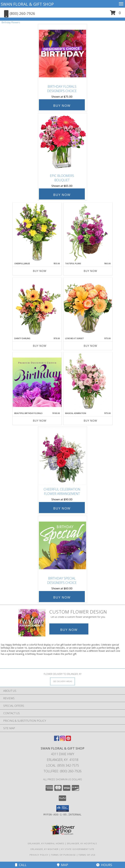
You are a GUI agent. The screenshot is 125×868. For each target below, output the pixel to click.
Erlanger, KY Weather (45, 849)
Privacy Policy (39, 855)
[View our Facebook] (57, 740)
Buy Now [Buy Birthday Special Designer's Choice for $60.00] (62, 597)
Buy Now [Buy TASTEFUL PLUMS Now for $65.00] (90, 271)
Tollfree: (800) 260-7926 (63, 771)
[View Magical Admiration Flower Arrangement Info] (88, 382)
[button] (115, 14)
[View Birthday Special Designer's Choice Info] (62, 545)
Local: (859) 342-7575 (62, 765)
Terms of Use (87, 855)
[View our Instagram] (62, 740)
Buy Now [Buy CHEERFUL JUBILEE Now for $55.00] (40, 271)
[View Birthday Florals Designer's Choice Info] (62, 54)
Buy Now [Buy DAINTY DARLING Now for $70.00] (40, 346)
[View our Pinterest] (68, 740)
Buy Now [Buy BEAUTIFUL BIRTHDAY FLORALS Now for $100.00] (40, 421)
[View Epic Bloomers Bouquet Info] (62, 143)
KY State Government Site (78, 849)
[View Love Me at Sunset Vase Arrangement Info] (88, 307)
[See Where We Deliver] (62, 681)
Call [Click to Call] (21, 865)
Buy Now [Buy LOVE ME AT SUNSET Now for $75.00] (90, 346)
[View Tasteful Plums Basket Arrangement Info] (88, 232)
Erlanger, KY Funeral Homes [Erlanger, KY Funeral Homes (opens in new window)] (46, 843)
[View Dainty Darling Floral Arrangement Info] (37, 307)
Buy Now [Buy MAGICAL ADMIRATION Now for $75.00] (90, 421)
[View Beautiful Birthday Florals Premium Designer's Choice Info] (37, 382)
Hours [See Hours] (104, 865)
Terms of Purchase (63, 855)
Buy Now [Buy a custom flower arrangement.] (69, 630)
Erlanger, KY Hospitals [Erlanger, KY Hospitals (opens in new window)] (82, 843)
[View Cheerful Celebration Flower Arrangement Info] (62, 456)
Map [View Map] (62, 865)
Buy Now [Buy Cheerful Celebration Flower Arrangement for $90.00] (62, 508)
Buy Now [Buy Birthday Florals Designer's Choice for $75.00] (62, 106)
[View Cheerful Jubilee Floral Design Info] (37, 232)
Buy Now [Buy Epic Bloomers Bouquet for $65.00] (62, 195)
